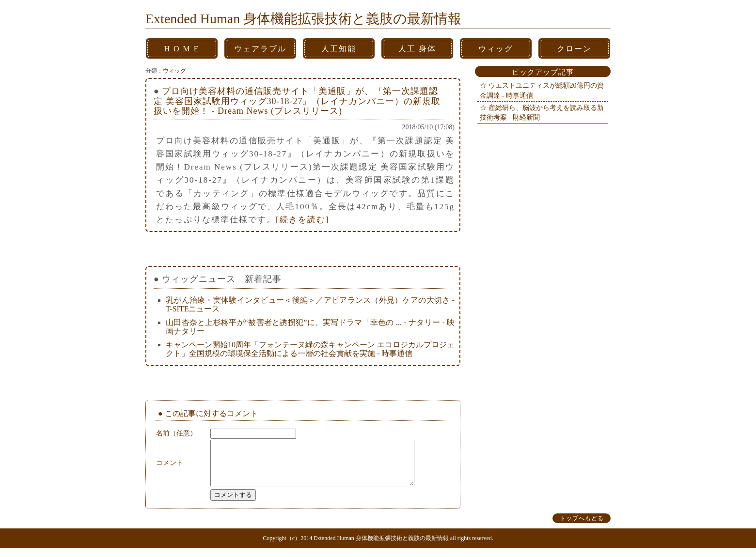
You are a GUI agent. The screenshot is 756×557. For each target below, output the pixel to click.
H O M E (181, 49)
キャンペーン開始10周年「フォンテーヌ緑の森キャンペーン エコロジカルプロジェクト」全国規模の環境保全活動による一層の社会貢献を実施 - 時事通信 (310, 349)
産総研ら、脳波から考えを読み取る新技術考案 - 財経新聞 (542, 113)
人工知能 (339, 49)
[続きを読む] (302, 220)
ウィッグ (496, 49)
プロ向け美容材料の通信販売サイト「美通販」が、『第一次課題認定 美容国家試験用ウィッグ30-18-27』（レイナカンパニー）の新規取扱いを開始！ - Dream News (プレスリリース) (297, 101)
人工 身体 (417, 49)
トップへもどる (582, 527)
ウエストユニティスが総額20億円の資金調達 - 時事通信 (542, 90)
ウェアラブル (260, 49)
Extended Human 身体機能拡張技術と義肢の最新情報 (303, 19)
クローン (574, 49)
